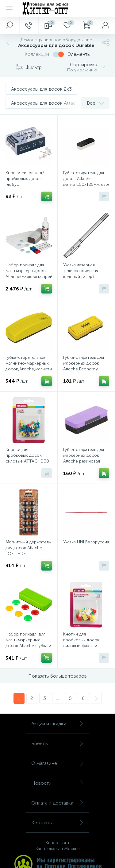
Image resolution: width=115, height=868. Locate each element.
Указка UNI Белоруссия (86, 542)
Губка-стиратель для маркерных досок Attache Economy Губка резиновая (84, 366)
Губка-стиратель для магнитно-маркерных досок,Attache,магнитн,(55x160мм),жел (29, 366)
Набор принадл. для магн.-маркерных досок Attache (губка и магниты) (28, 643)
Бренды (57, 743)
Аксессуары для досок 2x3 (41, 89)
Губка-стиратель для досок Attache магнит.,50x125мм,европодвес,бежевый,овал (86, 179)
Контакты (57, 823)
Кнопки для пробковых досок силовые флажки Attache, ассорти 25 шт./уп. (83, 646)
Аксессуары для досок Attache (46, 103)
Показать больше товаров (57, 676)
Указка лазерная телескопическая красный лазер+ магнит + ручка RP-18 (84, 274)
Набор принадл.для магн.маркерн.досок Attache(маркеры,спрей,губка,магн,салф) (29, 271)
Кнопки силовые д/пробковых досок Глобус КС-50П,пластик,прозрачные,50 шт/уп (29, 184)
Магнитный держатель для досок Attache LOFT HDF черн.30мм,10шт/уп (28, 551)
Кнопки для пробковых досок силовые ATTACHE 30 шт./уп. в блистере (27, 458)
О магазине (57, 763)
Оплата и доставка (57, 803)
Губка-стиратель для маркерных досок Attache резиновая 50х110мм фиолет (84, 458)
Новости (57, 783)
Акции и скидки (57, 724)
